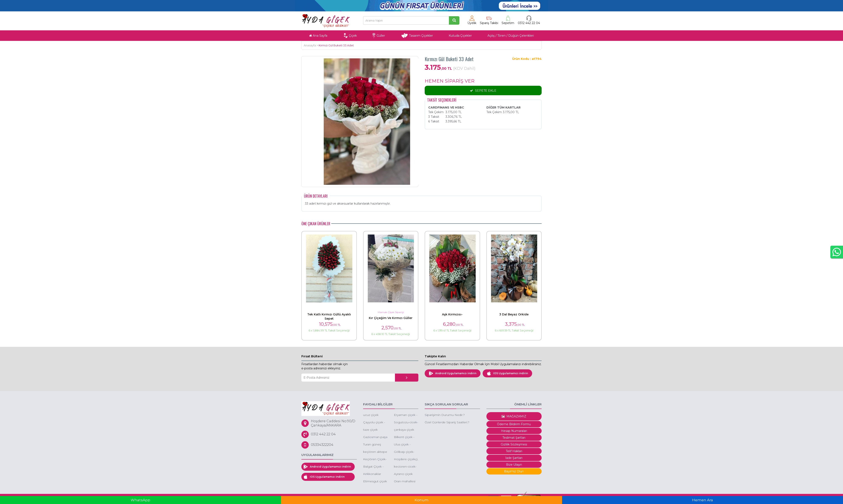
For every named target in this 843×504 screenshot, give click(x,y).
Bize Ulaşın (514, 465)
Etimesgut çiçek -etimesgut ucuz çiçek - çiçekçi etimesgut (375, 482)
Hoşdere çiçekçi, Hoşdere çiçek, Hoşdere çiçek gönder (406, 459)
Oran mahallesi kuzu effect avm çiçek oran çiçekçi (405, 482)
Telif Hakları (514, 451)
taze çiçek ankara (370, 430)
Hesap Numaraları (514, 431)
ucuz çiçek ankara (371, 415)
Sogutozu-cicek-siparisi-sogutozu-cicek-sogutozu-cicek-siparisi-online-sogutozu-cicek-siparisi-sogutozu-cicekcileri (406, 423)
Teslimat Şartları (514, 438)
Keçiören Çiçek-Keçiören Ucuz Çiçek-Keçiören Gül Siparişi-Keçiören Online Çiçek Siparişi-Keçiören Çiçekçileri (375, 459)
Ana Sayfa (318, 36)
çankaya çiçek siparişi (404, 430)
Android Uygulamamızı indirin (453, 373)
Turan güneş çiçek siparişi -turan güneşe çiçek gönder (373, 445)
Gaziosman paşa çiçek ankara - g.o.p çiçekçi (375, 437)
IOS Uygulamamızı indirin (507, 373)
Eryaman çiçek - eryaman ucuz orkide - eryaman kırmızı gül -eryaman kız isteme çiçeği (406, 415)
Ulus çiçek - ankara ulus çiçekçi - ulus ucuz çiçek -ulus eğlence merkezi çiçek (405, 445)
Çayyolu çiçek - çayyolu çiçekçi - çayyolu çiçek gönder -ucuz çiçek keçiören (375, 423)
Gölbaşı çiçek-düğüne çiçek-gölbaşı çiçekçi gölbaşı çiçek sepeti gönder (405, 452)
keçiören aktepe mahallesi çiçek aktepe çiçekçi (375, 452)
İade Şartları (514, 458)
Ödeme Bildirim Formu (514, 424)
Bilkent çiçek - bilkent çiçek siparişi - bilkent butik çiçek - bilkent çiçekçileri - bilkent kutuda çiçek (405, 437)
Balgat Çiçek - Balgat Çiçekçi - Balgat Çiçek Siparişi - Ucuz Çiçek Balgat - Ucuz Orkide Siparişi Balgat (375, 467)
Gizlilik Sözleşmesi (514, 444)
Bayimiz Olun (514, 471)
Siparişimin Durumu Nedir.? (445, 415)
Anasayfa (310, 45)
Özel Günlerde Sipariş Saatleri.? (447, 422)
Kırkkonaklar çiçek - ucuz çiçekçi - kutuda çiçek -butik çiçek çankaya (375, 474)
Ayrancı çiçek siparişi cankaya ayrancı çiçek (405, 474)
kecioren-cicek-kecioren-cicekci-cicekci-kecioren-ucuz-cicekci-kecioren (406, 467)
